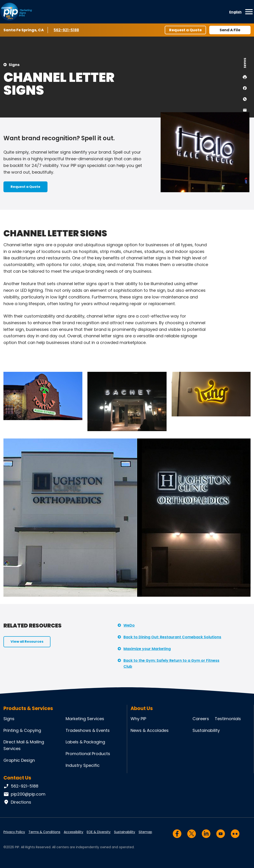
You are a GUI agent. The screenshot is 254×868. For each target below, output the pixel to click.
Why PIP (138, 719)
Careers (201, 719)
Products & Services (28, 708)
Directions (17, 802)
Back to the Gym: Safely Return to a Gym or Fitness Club (171, 663)
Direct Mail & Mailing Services (24, 745)
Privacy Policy (14, 832)
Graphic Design (19, 760)
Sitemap (145, 832)
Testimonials (228, 719)
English (235, 12)
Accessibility (74, 832)
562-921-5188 (67, 30)
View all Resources (27, 642)
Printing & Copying (22, 730)
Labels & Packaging (85, 742)
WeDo (129, 625)
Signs (14, 65)
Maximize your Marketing (147, 649)
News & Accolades (150, 730)
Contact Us (17, 778)
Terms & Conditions (44, 832)
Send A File (230, 30)
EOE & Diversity (99, 832)
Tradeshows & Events (88, 730)
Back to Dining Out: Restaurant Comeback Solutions (172, 637)
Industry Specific (83, 765)
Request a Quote (185, 30)
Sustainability (206, 730)
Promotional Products (88, 754)
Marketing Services (85, 719)
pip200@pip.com (24, 794)
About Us (142, 708)
